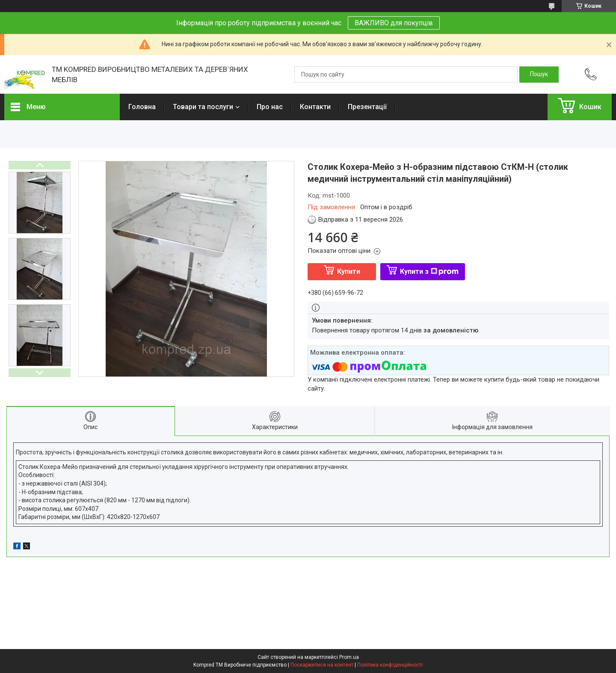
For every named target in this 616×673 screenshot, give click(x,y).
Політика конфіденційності (390, 665)
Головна (142, 107)
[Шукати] (539, 74)
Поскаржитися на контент (322, 665)
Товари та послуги (203, 107)
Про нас (270, 107)
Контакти (315, 107)
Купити (349, 271)
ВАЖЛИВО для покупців (394, 23)
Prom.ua (349, 657)
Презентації (367, 107)
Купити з (429, 271)
